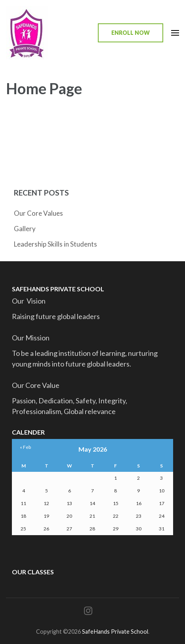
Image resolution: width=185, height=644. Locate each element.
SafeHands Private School (115, 632)
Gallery (25, 229)
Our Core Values (38, 213)
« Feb (25, 447)
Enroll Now (131, 33)
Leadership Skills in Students (55, 244)
